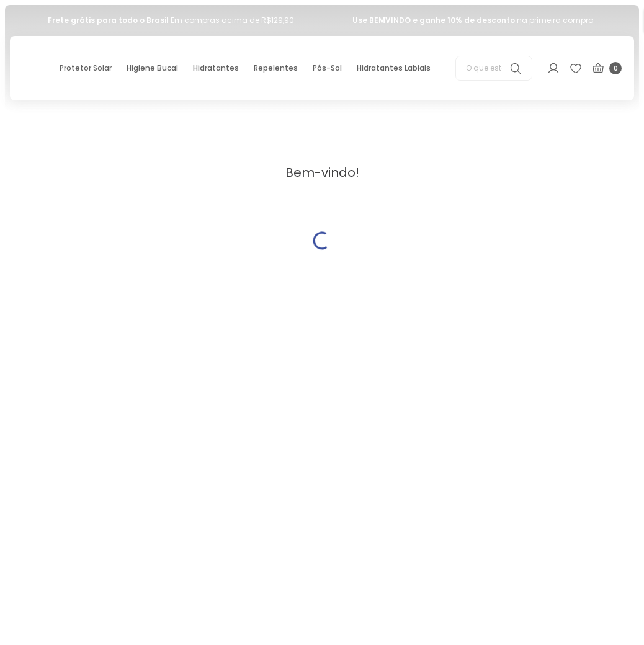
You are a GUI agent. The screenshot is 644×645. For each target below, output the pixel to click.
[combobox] (494, 68)
